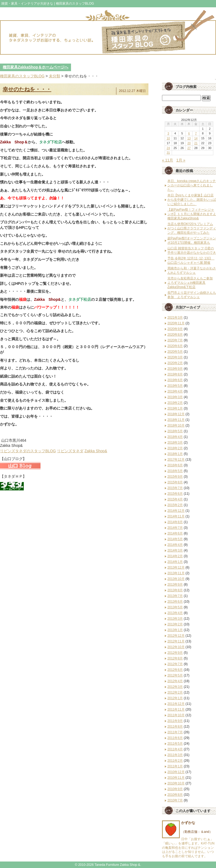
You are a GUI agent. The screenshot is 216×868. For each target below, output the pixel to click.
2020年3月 (175, 357)
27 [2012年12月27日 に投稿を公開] (189, 148)
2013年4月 (175, 613)
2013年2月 (175, 624)
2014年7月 (175, 528)
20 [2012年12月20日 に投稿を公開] (189, 143)
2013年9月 (175, 585)
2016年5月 (175, 471)
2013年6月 (175, 602)
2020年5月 (175, 352)
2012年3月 (175, 687)
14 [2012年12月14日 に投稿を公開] (196, 138)
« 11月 (168, 160)
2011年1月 (175, 766)
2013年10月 (176, 579)
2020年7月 (175, 340)
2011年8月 (175, 727)
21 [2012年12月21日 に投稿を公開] (196, 143)
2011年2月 (175, 761)
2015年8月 (175, 482)
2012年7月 (175, 664)
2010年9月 (175, 789)
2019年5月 (175, 386)
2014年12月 (176, 511)
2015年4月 (175, 499)
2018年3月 (175, 443)
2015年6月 (175, 494)
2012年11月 (176, 641)
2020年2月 (175, 363)
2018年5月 (175, 431)
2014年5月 (175, 539)
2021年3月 (175, 318)
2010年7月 (175, 800)
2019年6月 (175, 380)
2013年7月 (175, 596)
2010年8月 (175, 795)
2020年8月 (175, 335)
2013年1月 (175, 630)
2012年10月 (176, 647)
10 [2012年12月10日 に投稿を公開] (168, 138)
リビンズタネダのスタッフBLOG (28, 451)
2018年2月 (175, 448)
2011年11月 (176, 709)
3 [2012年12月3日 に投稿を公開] (168, 133)
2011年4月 (175, 749)
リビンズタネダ (70, 451)
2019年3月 (175, 397)
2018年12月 (176, 414)
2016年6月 (175, 465)
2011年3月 (175, 755)
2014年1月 (175, 562)
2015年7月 (175, 488)
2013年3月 (175, 619)
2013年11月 (176, 573)
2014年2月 (175, 556)
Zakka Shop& (96, 451)
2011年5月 (175, 744)
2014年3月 (175, 550)
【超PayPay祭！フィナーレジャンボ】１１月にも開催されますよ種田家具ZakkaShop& (192, 214)
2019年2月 (175, 403)
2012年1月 (175, 698)
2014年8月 (175, 522)
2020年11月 (176, 323)
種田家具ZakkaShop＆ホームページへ (36, 67)
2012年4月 (175, 681)
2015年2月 (175, 505)
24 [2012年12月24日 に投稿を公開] (168, 148)
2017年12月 (176, 460)
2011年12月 (176, 704)
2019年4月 (175, 391)
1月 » (181, 160)
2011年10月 (176, 715)
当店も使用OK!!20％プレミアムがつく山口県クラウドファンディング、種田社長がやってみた (192, 228)
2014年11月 (176, 516)
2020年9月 (175, 329)
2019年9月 (175, 369)
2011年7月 (175, 732)
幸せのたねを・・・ (27, 89)
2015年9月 (175, 477)
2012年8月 (175, 658)
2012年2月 (175, 692)
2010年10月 (176, 783)
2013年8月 (175, 590)
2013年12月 (176, 567)
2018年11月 (176, 420)
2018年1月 (175, 454)
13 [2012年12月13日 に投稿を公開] (189, 138)
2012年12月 (176, 636)
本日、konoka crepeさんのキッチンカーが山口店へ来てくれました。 (192, 185)
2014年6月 (175, 533)
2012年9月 (175, 653)
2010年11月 (176, 778)
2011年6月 (175, 738)
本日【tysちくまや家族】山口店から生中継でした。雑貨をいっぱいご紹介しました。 (192, 200)
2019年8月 (175, 374)
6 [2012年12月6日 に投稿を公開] (189, 133)
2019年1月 (175, 408)
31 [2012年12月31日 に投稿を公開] (168, 153)
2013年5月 (175, 607)
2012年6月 (175, 670)
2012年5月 (175, 675)
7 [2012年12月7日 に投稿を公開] (196, 133)
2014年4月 (175, 545)
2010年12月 (176, 772)
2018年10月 (176, 425)
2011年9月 (175, 721)
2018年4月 (175, 437)
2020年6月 (175, 346)
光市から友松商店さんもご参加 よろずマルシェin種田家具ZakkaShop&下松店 (190, 283)
